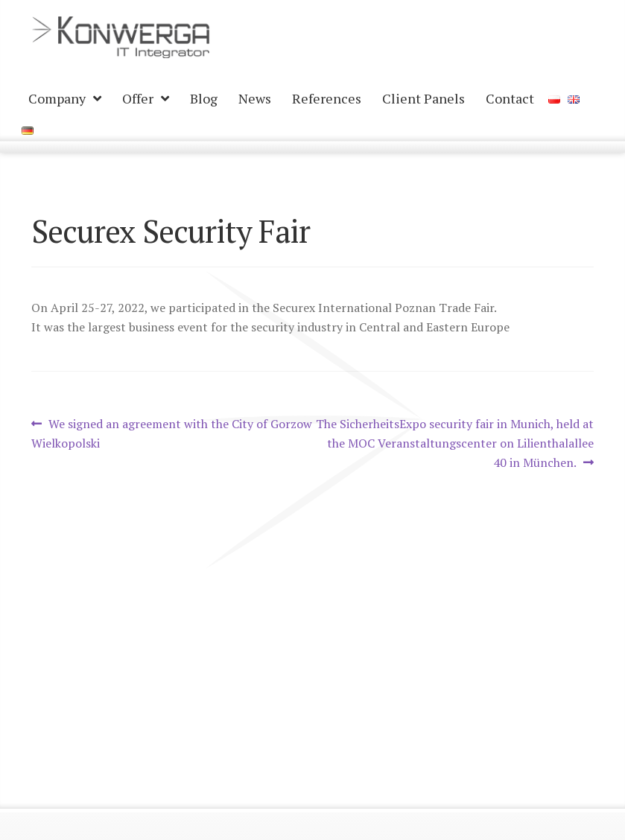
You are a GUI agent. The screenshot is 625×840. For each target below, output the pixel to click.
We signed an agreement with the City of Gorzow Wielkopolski (172, 433)
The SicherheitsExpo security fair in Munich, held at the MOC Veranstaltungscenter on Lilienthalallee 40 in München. (454, 443)
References (327, 98)
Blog (204, 98)
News (255, 98)
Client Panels (423, 98)
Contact (510, 98)
